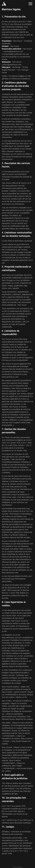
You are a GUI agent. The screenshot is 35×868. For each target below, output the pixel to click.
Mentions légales (17, 867)
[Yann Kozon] (10, 4)
